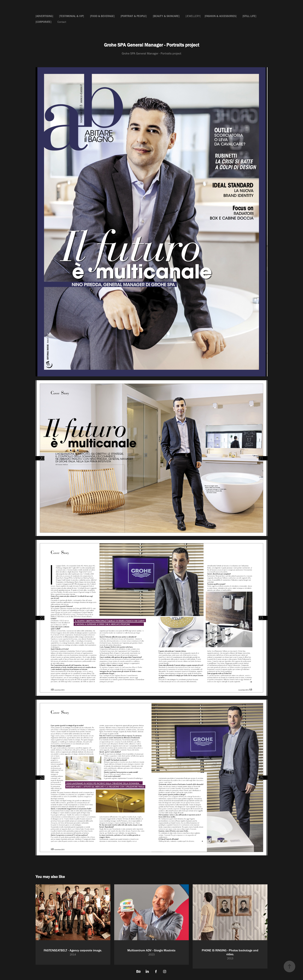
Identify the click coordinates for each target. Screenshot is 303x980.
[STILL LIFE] (249, 16)
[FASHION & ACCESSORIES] (221, 16)
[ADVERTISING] (44, 16)
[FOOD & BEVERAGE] (102, 16)
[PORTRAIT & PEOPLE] (134, 16)
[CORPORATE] (43, 22)
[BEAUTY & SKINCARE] (166, 16)
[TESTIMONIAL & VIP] (71, 16)
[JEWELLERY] (193, 16)
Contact (62, 22)
